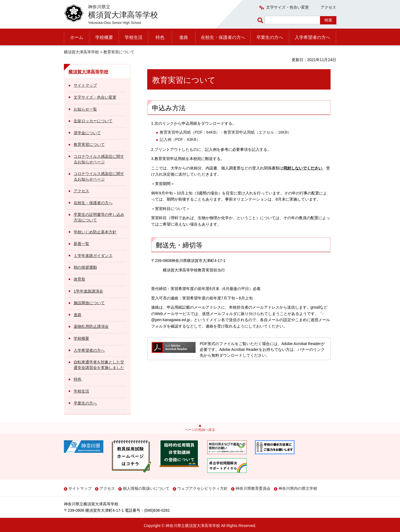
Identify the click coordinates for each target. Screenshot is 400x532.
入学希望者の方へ (312, 37)
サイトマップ (85, 85)
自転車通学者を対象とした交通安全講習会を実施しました (99, 365)
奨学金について (87, 133)
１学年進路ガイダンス (93, 256)
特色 (160, 37)
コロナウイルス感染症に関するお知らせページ (99, 159)
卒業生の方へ (270, 37)
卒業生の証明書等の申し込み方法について (99, 217)
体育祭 (79, 279)
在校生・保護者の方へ (223, 37)
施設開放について (89, 303)
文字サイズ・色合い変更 (287, 7)
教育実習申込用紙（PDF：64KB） (190, 132)
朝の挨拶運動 (85, 267)
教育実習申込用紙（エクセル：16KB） (257, 132)
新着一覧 (81, 244)
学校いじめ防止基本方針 (95, 232)
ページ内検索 (261, 20)
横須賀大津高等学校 (81, 52)
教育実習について (89, 144)
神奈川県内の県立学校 (298, 488)
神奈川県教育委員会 (253, 488)
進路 (184, 37)
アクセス (328, 7)
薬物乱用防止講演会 (91, 326)
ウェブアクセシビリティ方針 (202, 488)
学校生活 (134, 37)
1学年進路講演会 (88, 291)
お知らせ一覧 (85, 109)
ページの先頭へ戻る (200, 430)
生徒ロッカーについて (93, 121)
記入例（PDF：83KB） (180, 139)
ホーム (77, 37)
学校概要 (104, 37)
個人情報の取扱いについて (146, 488)
